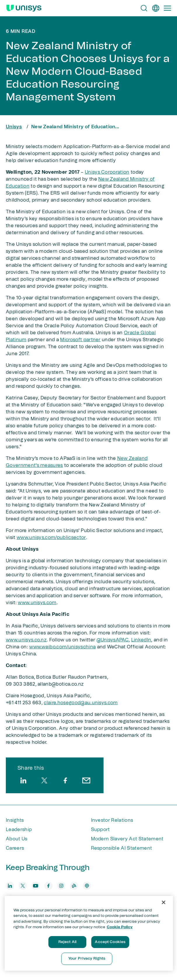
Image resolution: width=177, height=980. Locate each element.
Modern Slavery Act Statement (127, 839)
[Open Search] (144, 8)
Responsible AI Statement (122, 848)
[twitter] (44, 780)
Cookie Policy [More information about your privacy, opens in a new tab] (120, 927)
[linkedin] (23, 780)
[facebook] (65, 780)
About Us (17, 839)
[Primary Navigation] (167, 8)
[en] (156, 8)
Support (100, 830)
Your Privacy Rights (87, 959)
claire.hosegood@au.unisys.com (81, 703)
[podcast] (87, 886)
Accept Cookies (110, 942)
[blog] (74, 886)
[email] (86, 780)
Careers (15, 848)
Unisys (14, 127)
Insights (15, 820)
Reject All (67, 942)
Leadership (19, 830)
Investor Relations (112, 820)
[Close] (164, 902)
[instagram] (61, 886)
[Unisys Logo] (24, 8)
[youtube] (36, 886)
